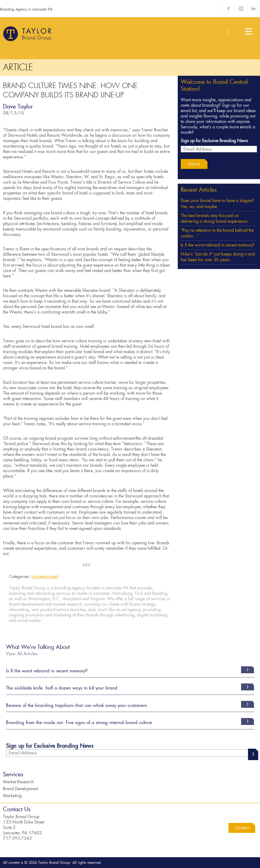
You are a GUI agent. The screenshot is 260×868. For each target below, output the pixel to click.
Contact (242, 828)
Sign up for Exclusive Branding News (214, 141)
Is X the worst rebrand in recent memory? (218, 245)
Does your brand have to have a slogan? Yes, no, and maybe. (217, 203)
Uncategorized (45, 576)
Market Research (18, 782)
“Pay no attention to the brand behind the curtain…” (217, 233)
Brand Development (20, 789)
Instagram (241, 8)
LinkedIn (253, 8)
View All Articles (22, 654)
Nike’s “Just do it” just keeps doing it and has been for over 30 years (218, 257)
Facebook (228, 8)
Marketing (12, 796)
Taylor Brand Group (28, 36)
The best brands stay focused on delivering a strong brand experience (214, 219)
